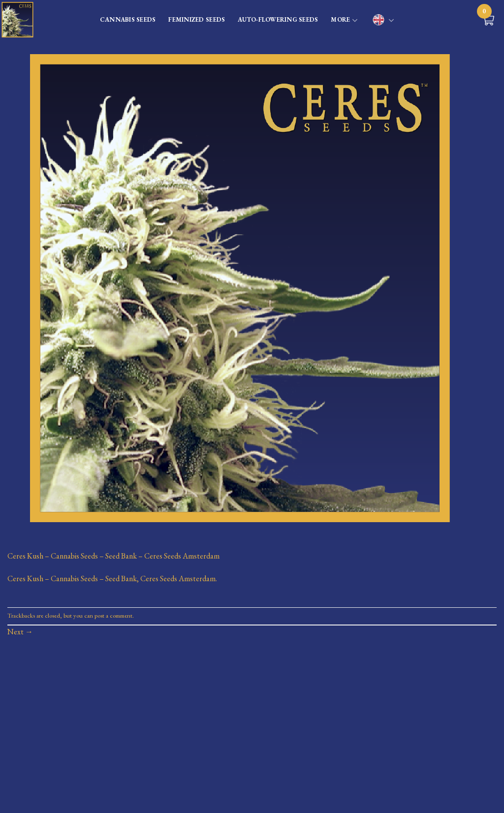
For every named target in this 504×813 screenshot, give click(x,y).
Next (20, 632)
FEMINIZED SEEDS (197, 19)
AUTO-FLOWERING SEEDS (278, 19)
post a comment (113, 615)
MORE (344, 21)
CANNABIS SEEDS (128, 19)
